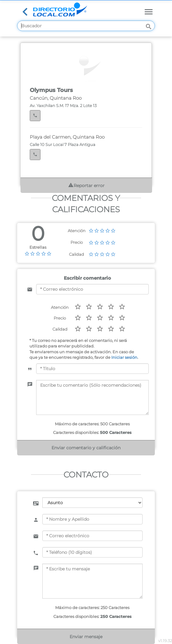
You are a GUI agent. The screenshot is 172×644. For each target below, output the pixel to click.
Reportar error (86, 185)
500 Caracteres (116, 432)
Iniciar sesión (124, 357)
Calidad (76, 254)
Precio (77, 242)
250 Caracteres (116, 616)
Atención (77, 231)
